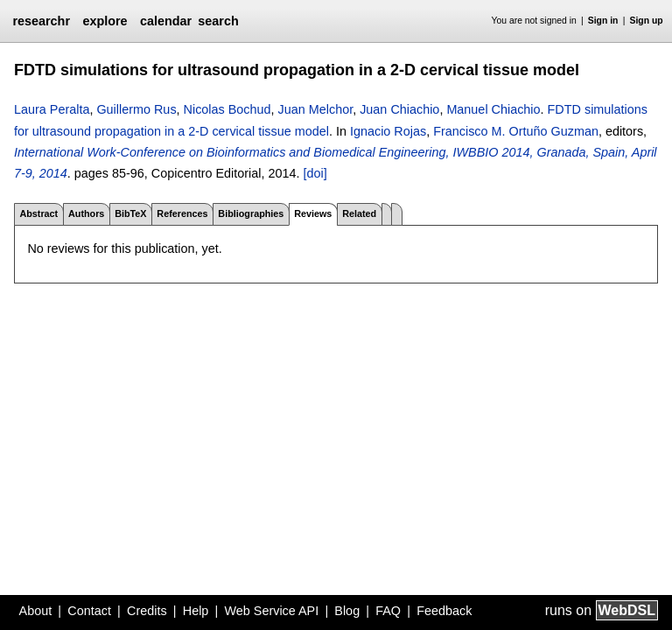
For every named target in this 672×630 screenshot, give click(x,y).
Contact (89, 611)
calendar (166, 21)
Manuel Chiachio (493, 109)
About (36, 611)
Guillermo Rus (136, 109)
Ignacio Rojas (388, 131)
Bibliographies (251, 213)
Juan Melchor (316, 109)
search (218, 21)
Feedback (444, 611)
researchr (41, 21)
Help (196, 611)
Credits (147, 611)
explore (105, 21)
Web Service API (271, 611)
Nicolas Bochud (227, 109)
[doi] (315, 173)
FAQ (388, 611)
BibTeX (130, 213)
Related (359, 213)
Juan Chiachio (399, 109)
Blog (347, 611)
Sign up (647, 21)
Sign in (603, 21)
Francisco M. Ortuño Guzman (516, 131)
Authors (86, 213)
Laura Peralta (52, 109)
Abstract (38, 213)
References (182, 213)
